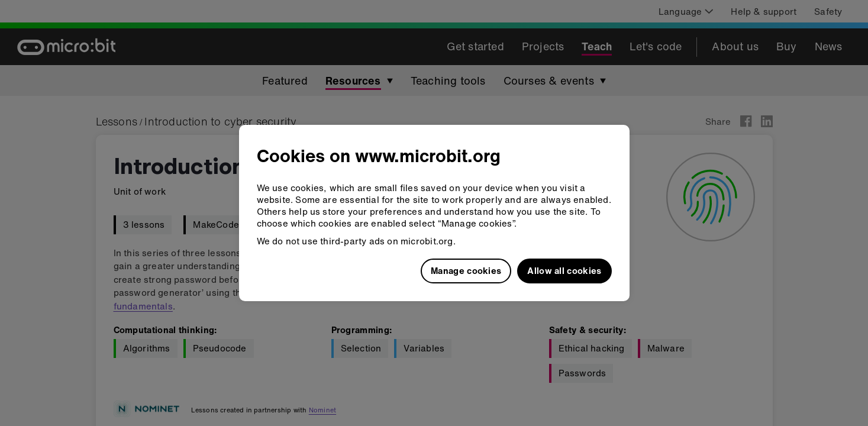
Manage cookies (466, 270)
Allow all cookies (564, 270)
